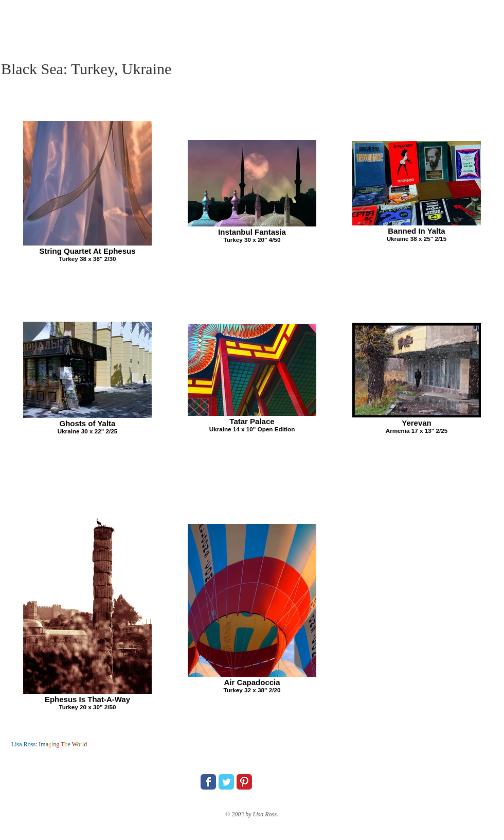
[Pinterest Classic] (244, 782)
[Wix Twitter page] (226, 782)
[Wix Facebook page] (208, 782)
